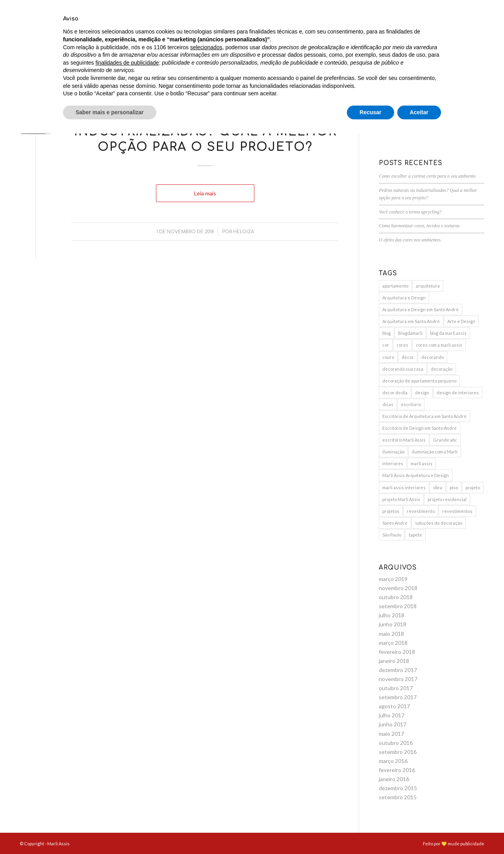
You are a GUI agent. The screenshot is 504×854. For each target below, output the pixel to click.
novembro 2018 (398, 588)
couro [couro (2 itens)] (388, 357)
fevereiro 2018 (397, 652)
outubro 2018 (396, 597)
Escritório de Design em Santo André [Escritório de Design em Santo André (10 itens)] (420, 428)
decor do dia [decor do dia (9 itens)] (395, 393)
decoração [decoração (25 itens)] (442, 369)
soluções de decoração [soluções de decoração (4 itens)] (439, 523)
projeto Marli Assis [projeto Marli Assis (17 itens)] (401, 499)
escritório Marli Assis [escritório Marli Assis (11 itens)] (404, 440)
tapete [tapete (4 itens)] (415, 535)
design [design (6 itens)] (422, 393)
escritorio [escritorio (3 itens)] (411, 404)
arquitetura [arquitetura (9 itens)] (428, 286)
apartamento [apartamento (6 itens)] (395, 286)
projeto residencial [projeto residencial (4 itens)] (447, 499)
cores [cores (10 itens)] (402, 345)
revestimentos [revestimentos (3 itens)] (457, 511)
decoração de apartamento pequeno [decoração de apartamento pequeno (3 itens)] (419, 381)
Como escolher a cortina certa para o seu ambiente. (428, 176)
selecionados (206, 767)
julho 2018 (392, 615)
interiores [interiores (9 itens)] (393, 463)
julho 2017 (392, 715)
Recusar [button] (370, 832)
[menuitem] (235, 30)
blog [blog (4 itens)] (386, 333)
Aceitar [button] (419, 832)
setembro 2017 (398, 697)
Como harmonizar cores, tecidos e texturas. (420, 226)
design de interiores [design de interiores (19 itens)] (458, 393)
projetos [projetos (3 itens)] (391, 511)
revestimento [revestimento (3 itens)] (421, 511)
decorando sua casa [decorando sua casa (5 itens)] (403, 369)
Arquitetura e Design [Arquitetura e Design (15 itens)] (404, 298)
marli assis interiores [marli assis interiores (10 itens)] (404, 487)
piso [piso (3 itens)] (454, 487)
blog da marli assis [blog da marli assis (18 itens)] (448, 333)
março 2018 (393, 643)
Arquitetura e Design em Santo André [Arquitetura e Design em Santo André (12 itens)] (421, 309)
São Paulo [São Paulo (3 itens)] (392, 535)
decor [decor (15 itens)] (408, 357)
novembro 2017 (398, 679)
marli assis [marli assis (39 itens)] (422, 463)
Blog (205, 104)
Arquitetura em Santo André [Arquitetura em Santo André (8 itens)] (411, 321)
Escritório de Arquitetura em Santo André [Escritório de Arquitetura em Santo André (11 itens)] (424, 416)
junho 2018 (393, 624)
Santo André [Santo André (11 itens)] (395, 523)
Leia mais (205, 193)
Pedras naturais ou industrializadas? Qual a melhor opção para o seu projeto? (205, 132)
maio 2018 (391, 634)
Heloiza (244, 232)
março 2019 (393, 579)
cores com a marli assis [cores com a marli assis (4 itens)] (439, 345)
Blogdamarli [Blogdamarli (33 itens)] (410, 333)
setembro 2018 (398, 606)
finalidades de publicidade (127, 783)
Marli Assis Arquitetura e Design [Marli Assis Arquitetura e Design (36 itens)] (416, 475)
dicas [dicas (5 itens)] (388, 404)
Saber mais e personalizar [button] (110, 832)
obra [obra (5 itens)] (438, 487)
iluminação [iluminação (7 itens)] (393, 452)
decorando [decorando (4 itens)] (433, 357)
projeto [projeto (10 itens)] (473, 487)
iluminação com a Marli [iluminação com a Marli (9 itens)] (435, 452)
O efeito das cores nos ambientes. (410, 240)
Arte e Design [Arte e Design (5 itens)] (461, 321)
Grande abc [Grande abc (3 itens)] (445, 440)
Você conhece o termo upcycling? (410, 212)
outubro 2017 (396, 688)
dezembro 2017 (398, 670)
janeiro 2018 (394, 661)
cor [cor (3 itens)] (386, 345)
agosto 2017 (394, 706)
